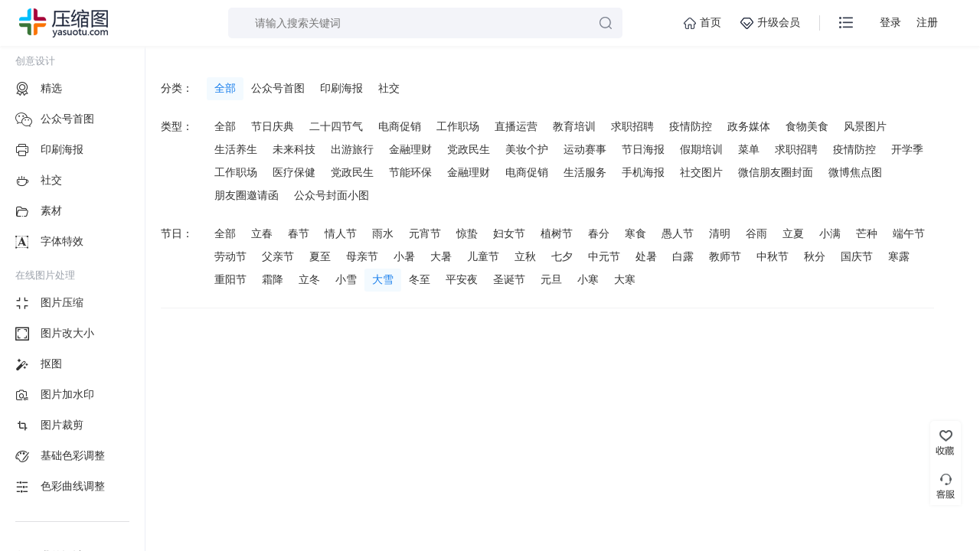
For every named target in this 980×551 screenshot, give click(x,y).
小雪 (346, 279)
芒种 (867, 233)
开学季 (907, 149)
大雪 (383, 279)
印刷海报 (341, 88)
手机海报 (643, 172)
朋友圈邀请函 (247, 195)
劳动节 (230, 256)
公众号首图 (278, 88)
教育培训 (574, 126)
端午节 (909, 233)
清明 (720, 233)
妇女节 (509, 233)
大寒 (625, 279)
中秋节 (773, 256)
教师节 (725, 256)
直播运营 (516, 126)
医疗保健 (294, 172)
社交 (389, 88)
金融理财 (410, 149)
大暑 (441, 256)
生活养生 (236, 149)
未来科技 (294, 149)
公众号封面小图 (332, 195)
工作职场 (458, 126)
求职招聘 (632, 126)
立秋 (525, 256)
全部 (225, 88)
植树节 (557, 233)
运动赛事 (585, 149)
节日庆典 (273, 126)
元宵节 (425, 233)
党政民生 (469, 149)
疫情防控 (691, 126)
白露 (683, 256)
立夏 (793, 233)
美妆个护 (527, 149)
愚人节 (678, 233)
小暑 (404, 256)
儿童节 (483, 256)
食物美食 (807, 126)
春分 (599, 233)
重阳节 (230, 279)
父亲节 (278, 256)
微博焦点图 (855, 172)
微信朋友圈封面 (776, 172)
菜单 (749, 149)
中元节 (604, 256)
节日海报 (643, 149)
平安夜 (462, 279)
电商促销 (400, 126)
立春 (262, 233)
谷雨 (756, 233)
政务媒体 (749, 126)
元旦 (551, 279)
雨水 (383, 233)
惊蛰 (467, 233)
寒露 (899, 256)
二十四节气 (336, 126)
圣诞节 (509, 279)
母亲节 (362, 256)
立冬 (309, 279)
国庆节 (857, 256)
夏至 (320, 256)
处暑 (646, 256)
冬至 (420, 279)
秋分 (815, 256)
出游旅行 (352, 149)
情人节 (341, 233)
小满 (830, 233)
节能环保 (410, 172)
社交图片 (701, 172)
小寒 (588, 279)
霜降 (273, 279)
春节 (299, 233)
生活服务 (585, 172)
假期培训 (701, 149)
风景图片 (865, 126)
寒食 (635, 233)
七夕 (562, 256)
